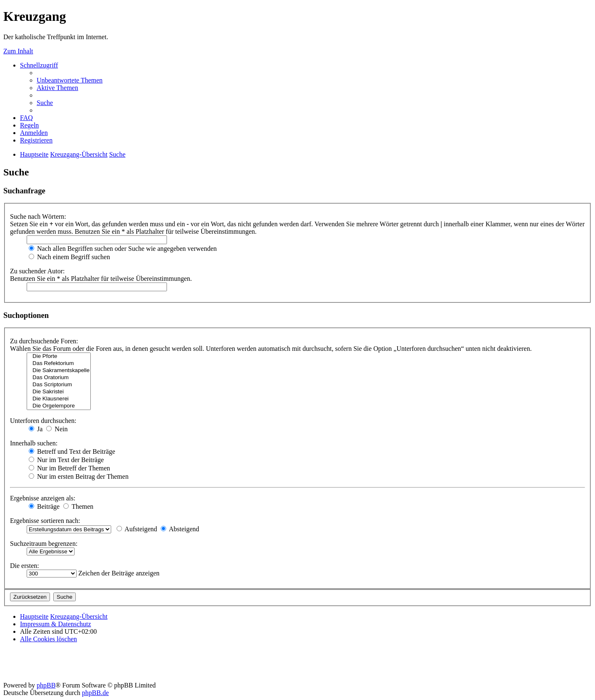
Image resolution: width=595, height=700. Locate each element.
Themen (78, 506)
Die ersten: (25, 566)
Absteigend (180, 529)
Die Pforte (59, 356)
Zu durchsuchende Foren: (44, 341)
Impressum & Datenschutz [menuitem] (56, 624)
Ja (36, 429)
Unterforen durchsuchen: (43, 421)
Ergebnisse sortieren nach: (45, 521)
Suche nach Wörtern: (38, 216)
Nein (57, 429)
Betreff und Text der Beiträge (72, 451)
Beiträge (44, 506)
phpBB (46, 685)
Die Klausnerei (59, 399)
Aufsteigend (137, 529)
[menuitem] (70, 80)
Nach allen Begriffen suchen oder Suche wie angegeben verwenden (123, 249)
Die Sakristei (59, 392)
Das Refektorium (59, 364)
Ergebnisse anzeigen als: (43, 498)
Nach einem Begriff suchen (69, 257)
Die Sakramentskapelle (59, 371)
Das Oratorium (59, 378)
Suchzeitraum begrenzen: (44, 544)
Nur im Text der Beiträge (66, 460)
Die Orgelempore (59, 406)
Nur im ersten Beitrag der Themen (79, 476)
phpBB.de (95, 693)
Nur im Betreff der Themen (69, 468)
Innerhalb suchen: (34, 443)
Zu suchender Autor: (37, 271)
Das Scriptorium (59, 385)
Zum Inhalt (18, 51)
